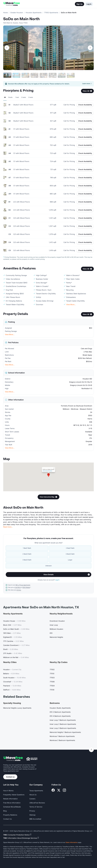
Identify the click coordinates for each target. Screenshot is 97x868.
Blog (5, 811)
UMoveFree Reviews (37, 803)
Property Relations (10, 815)
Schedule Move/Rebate (12, 807)
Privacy (32, 811)
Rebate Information (10, 799)
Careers (32, 799)
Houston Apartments (34, 13)
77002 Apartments (51, 13)
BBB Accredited (35, 819)
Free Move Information (12, 803)
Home (5, 13)
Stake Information (71, 842)
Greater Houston (17, 13)
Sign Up (79, 4)
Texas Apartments (36, 791)
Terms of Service (36, 807)
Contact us (10, 777)
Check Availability (85, 105)
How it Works (8, 791)
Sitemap (32, 815)
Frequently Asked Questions (14, 795)
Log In (89, 4)
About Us (33, 795)
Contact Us (7, 819)
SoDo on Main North (21, 19)
